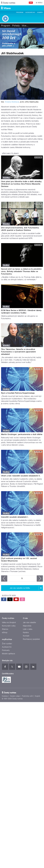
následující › (40, 578)
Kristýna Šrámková (12, 102)
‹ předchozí (4, 578)
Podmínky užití (27, 696)
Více (25, 26)
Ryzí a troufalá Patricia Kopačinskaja (18, 393)
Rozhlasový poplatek (31, 639)
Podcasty (6, 650)
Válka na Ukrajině (9, 622)
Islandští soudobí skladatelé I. (15, 517)
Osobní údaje (15, 696)
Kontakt (26, 636)
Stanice (5, 629)
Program (20, 12)
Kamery (40, 12)
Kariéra (26, 632)
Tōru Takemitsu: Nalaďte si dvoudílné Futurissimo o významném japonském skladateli (19, 352)
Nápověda (27, 626)
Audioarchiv (30, 12)
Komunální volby (9, 626)
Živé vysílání (7, 644)
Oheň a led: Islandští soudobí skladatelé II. (21, 476)
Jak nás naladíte (29, 622)
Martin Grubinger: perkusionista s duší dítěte (22, 434)
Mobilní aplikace (9, 654)
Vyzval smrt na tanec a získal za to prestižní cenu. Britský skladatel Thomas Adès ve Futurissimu (21, 271)
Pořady (16, 26)
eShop (5, 632)
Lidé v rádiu (28, 629)
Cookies (5, 696)
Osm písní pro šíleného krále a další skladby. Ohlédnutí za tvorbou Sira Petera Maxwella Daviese (22, 184)
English (37, 696)
